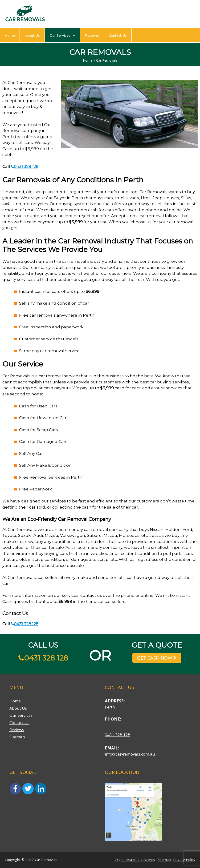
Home (10, 35)
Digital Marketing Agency (135, 860)
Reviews (92, 35)
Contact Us (118, 35)
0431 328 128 (25, 167)
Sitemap (17, 737)
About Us (32, 35)
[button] (73, 35)
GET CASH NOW (157, 658)
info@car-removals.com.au (130, 754)
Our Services (62, 35)
